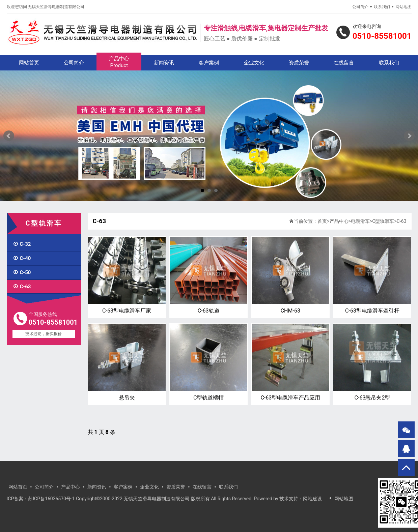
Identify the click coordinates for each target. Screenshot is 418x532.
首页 (322, 221)
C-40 (22, 258)
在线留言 (344, 63)
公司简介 (360, 7)
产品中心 (119, 62)
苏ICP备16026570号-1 (51, 499)
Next (409, 136)
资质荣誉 (299, 63)
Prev (9, 136)
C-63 (22, 287)
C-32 (22, 244)
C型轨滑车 (383, 221)
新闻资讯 (164, 63)
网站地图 (403, 7)
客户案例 (209, 63)
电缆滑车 (360, 221)
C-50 (22, 272)
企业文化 (254, 63)
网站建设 (312, 499)
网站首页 (29, 63)
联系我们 (382, 7)
